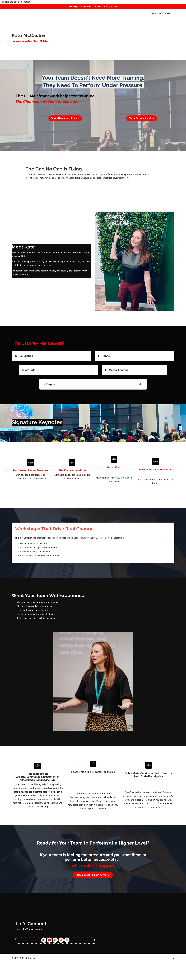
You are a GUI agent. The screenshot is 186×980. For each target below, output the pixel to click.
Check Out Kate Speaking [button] (142, 119)
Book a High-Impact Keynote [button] (65, 119)
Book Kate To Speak (160, 14)
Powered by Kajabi (167, 973)
